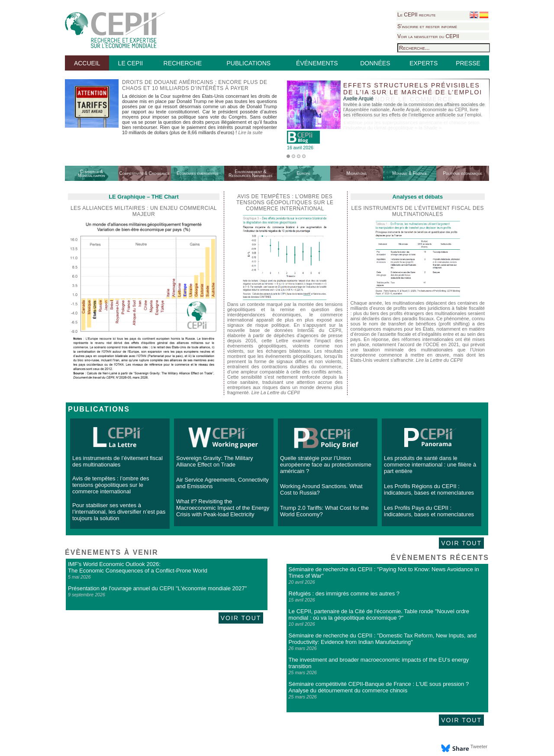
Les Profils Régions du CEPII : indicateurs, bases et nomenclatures (429, 489)
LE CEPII (131, 63)
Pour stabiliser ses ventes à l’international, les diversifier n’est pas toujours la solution (119, 512)
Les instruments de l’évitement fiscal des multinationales (418, 211)
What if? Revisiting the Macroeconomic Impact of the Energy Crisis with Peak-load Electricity (223, 508)
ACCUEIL (87, 63)
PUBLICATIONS (248, 63)
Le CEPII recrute (417, 15)
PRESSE (468, 63)
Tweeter (479, 746)
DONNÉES (375, 63)
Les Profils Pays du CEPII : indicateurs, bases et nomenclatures (429, 511)
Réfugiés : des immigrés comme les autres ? (344, 594)
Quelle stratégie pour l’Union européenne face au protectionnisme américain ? (326, 465)
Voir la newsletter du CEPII (428, 36)
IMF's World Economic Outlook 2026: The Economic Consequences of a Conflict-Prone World (138, 567)
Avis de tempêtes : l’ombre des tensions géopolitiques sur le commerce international (111, 485)
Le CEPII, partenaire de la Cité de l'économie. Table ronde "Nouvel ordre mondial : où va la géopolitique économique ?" (379, 614)
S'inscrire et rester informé (427, 26)
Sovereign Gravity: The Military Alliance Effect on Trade (215, 461)
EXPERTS (424, 63)
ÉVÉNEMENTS (317, 63)
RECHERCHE (183, 63)
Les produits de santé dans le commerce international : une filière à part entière (430, 465)
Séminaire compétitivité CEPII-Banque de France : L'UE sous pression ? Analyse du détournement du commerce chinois (379, 687)
